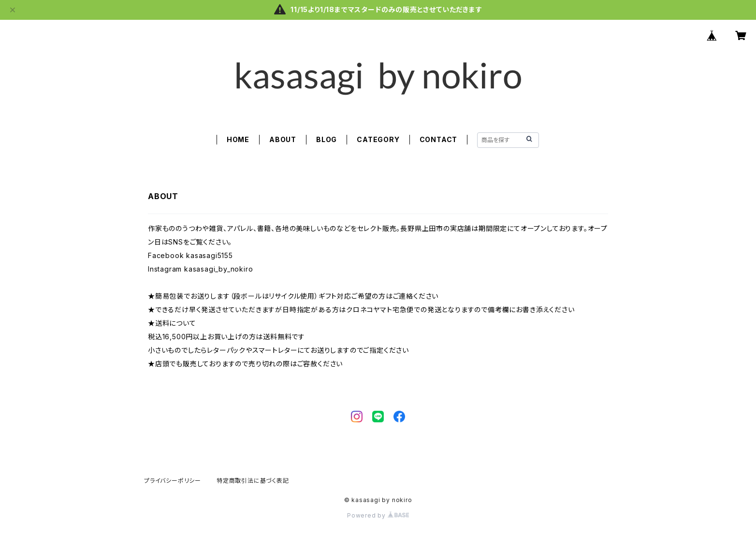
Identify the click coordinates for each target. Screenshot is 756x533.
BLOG (327, 139)
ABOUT (283, 139)
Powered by (378, 515)
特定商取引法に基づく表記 (253, 481)
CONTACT (439, 139)
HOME (238, 139)
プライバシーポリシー (173, 481)
